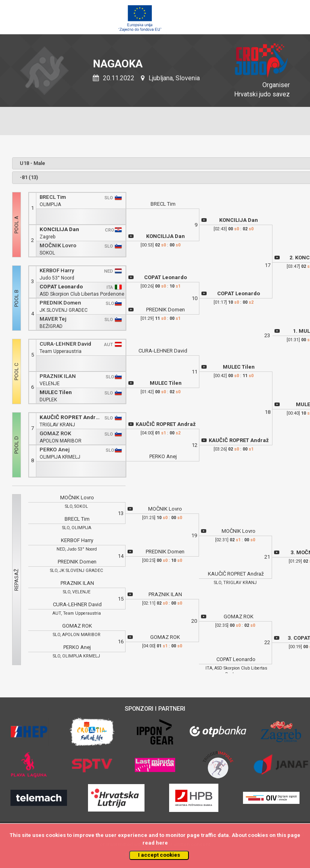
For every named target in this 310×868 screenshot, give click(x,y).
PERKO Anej (54, 450)
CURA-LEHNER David (65, 344)
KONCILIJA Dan (59, 229)
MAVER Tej (53, 319)
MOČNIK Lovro (58, 245)
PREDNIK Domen (60, 303)
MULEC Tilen (56, 392)
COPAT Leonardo (61, 287)
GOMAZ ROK (55, 433)
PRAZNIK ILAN (58, 376)
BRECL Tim (53, 197)
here (162, 843)
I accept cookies (159, 855)
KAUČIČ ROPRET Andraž (70, 417)
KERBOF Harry (57, 270)
